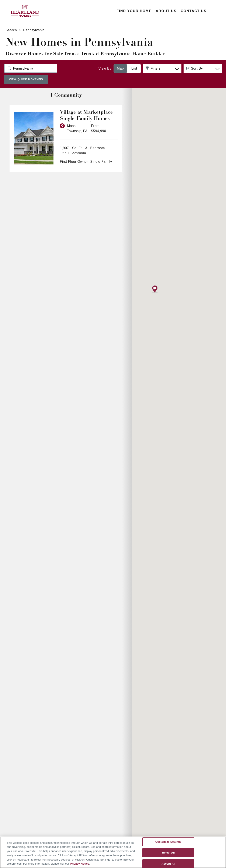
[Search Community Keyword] (31, 68)
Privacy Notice (80, 864)
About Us (166, 11)
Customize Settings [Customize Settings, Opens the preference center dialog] (168, 842)
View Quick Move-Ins (26, 79)
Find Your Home (134, 11)
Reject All (168, 853)
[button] (155, 396)
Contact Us (194, 11)
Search (11, 30)
